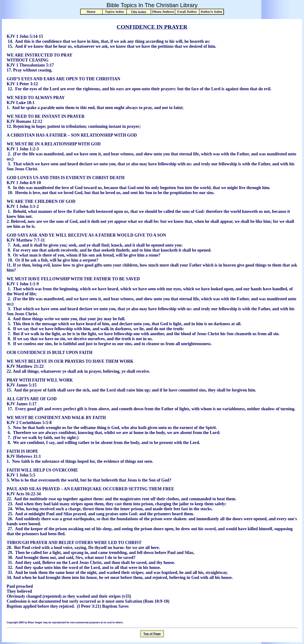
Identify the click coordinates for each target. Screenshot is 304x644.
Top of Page (152, 634)
